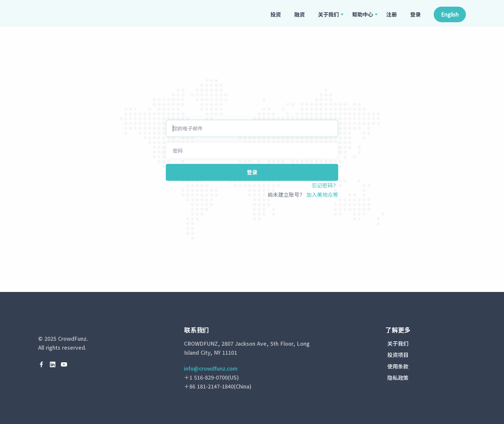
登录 (415, 14)
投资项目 (398, 355)
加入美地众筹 (322, 194)
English (450, 14)
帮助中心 (363, 14)
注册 (392, 14)
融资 (299, 14)
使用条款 (398, 366)
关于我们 (328, 14)
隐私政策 (398, 378)
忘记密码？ (325, 185)
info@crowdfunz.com (211, 368)
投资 (276, 14)
